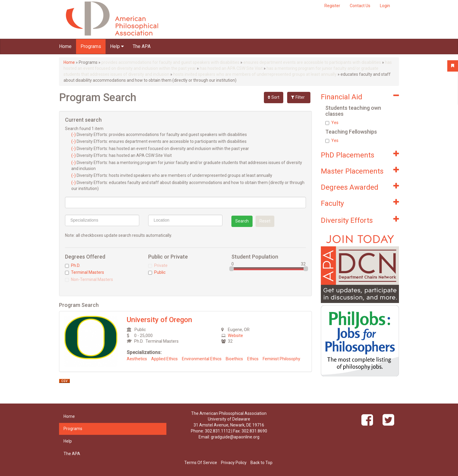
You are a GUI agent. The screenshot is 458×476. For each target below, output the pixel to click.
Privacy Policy (234, 463)
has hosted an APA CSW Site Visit (231, 68)
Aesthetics (137, 359)
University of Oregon (159, 320)
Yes (332, 123)
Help (117, 46)
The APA (142, 46)
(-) (74, 135)
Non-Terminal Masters (89, 279)
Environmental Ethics (202, 359)
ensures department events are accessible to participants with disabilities (312, 62)
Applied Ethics (164, 359)
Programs (91, 46)
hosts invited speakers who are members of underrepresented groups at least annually (255, 74)
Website (235, 336)
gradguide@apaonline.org (235, 437)
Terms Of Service (201, 463)
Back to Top (262, 463)
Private (158, 265)
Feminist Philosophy (281, 359)
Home (65, 46)
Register (332, 6)
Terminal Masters (85, 272)
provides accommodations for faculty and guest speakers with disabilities (170, 62)
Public (157, 272)
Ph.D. (73, 265)
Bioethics (234, 359)
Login (385, 6)
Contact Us (360, 6)
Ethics (253, 359)
